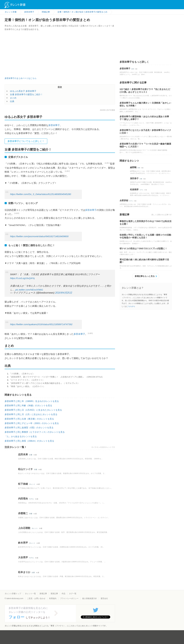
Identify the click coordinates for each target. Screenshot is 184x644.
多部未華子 (54, 125)
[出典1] (107, 163)
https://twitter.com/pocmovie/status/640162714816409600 (39, 236)
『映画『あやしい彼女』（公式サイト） (27, 386)
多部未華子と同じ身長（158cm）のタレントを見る (29, 441)
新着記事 (43, 594)
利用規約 (53, 598)
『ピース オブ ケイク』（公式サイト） (27, 380)
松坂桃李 (134, 189)
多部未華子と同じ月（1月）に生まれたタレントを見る (31, 414)
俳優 (36, 469)
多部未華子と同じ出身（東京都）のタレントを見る (29, 419)
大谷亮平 (23, 557)
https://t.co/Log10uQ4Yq (22, 278)
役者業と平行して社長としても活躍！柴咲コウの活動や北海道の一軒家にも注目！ (145, 236)
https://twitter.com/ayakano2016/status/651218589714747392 (41, 324)
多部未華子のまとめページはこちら (21, 78)
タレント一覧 (30, 594)
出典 (12, 101)
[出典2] (67, 171)
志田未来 (23, 454)
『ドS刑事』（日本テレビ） (22, 374)
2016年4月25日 (64, 293)
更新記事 (54, 594)
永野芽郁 (124, 201)
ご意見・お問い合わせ (36, 598)
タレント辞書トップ (13, 594)
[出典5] (90, 333)
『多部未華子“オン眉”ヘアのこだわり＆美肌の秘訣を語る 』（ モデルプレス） (44, 383)
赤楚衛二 (23, 513)
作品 (63, 594)
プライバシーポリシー (69, 598)
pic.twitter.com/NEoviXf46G (29, 290)
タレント (32, 484)
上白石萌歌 (24, 528)
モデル (31, 499)
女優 (31, 455)
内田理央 (23, 499)
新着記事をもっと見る (145, 276)
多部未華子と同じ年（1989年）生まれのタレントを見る (32, 401)
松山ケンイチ (25, 469)
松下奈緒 (23, 484)
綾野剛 (133, 167)
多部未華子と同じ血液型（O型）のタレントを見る (29, 428)
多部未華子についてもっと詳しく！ (26, 141)
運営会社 (104, 598)
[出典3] (17, 213)
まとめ (13, 98)
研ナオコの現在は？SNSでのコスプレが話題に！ (143, 248)
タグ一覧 (73, 594)
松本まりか (24, 572)
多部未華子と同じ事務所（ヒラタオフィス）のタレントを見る (35, 432)
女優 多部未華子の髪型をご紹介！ (26, 94)
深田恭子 (134, 178)
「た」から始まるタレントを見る (21, 436)
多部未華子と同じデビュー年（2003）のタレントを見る (32, 423)
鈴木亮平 (23, 543)
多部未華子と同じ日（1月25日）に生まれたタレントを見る (33, 410)
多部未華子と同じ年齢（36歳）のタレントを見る (28, 405)
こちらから (131, 306)
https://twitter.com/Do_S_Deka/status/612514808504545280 (41, 194)
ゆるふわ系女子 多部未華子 (23, 91)
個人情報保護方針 (90, 598)
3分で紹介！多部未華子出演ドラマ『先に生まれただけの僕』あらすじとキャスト (145, 91)
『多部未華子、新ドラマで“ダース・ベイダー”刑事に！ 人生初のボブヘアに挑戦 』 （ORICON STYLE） (57, 377)
